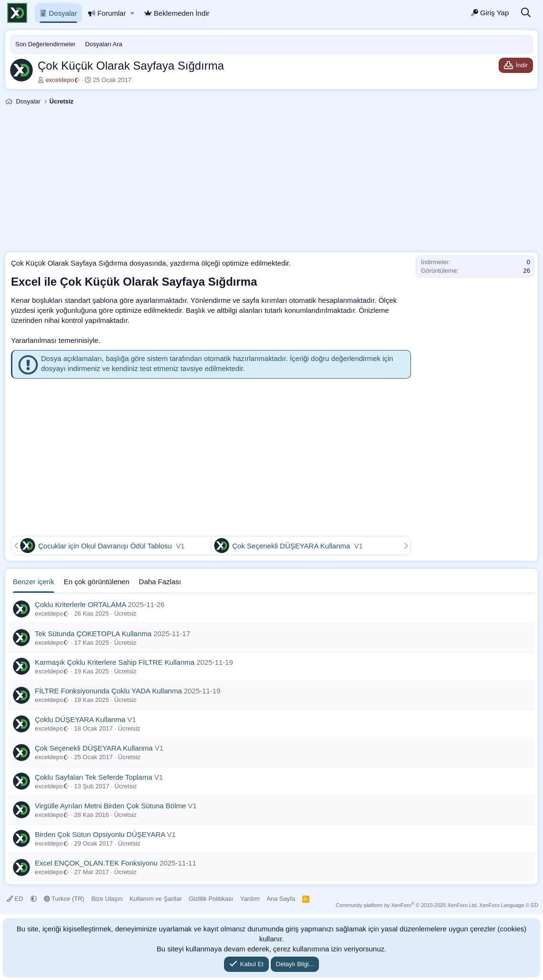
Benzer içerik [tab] (34, 582)
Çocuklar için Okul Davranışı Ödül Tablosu (106, 546)
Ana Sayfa (281, 899)
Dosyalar (58, 13)
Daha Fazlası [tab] (160, 582)
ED (16, 899)
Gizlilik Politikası (211, 899)
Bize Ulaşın (107, 899)
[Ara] (526, 13)
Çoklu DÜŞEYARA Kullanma (80, 719)
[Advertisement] (271, 180)
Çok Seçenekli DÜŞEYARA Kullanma (292, 546)
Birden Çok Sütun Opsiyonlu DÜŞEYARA (100, 834)
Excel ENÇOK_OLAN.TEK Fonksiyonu (96, 863)
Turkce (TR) (64, 899)
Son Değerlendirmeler (45, 44)
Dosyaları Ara (103, 44)
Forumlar (107, 13)
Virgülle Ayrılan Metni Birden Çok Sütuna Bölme (110, 806)
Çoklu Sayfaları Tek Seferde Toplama (93, 777)
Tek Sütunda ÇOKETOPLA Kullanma (93, 634)
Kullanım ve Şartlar (156, 899)
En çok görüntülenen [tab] (97, 582)
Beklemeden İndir (177, 13)
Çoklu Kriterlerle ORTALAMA (80, 604)
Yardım (250, 899)
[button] (132, 13)
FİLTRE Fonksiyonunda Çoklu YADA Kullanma (108, 691)
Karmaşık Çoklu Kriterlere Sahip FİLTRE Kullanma (115, 662)
